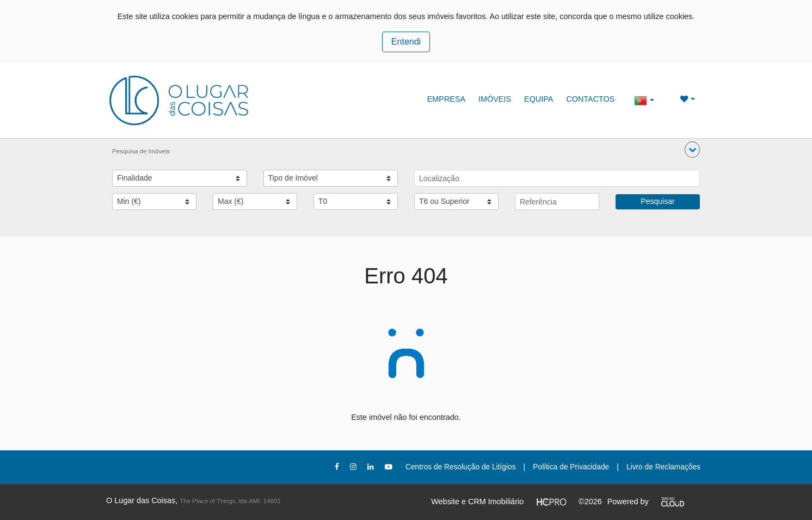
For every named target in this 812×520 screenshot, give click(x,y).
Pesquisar (657, 201)
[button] (692, 150)
